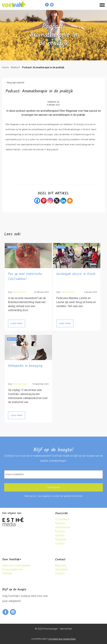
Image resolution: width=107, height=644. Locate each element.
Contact (60, 543)
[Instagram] (50, 201)
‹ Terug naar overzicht (15, 83)
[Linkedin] (63, 201)
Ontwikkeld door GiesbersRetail (62, 639)
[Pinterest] (44, 201)
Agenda (60, 535)
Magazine (61, 539)
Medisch (15, 67)
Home (5, 67)
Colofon (60, 573)
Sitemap (7, 573)
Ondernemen (63, 527)
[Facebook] (37, 201)
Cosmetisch (62, 519)
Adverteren (62, 569)
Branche (60, 531)
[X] (57, 201)
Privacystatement (13, 569)
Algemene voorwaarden (16, 565)
